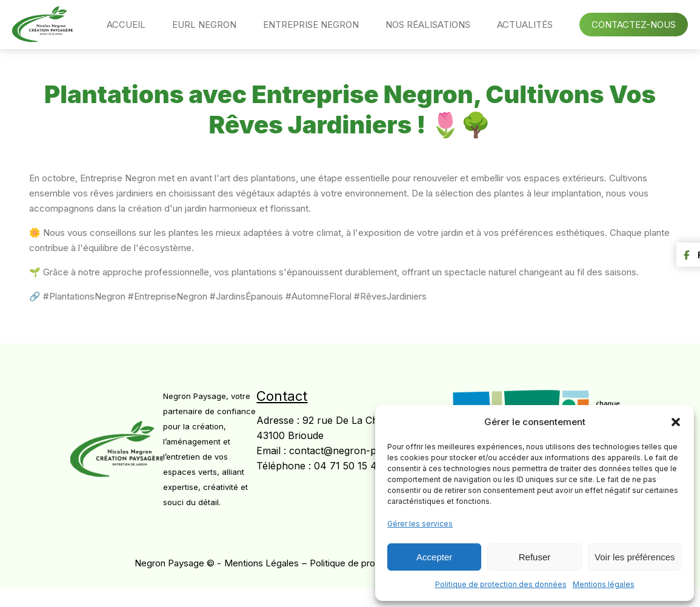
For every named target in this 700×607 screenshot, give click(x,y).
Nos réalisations (428, 25)
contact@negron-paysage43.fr (360, 451)
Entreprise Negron (311, 25)
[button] (676, 422)
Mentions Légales (262, 563)
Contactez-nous (634, 25)
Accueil (126, 25)
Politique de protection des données (501, 584)
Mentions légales (604, 584)
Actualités (525, 25)
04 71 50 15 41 (348, 466)
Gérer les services (420, 524)
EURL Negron (204, 25)
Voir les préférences (635, 557)
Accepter (434, 557)
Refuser (535, 557)
